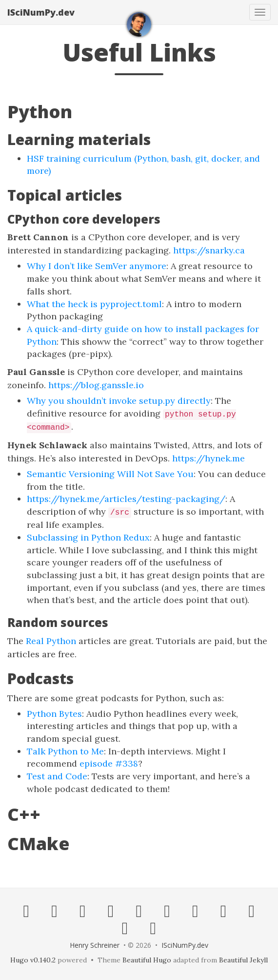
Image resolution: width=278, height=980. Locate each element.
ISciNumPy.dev (41, 12)
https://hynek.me (208, 458)
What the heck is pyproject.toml (94, 304)
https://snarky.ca (209, 250)
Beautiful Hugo (147, 960)
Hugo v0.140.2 (33, 960)
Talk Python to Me (65, 751)
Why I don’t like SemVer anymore (97, 266)
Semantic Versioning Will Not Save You (110, 474)
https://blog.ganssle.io (96, 385)
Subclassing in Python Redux (88, 537)
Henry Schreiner (95, 945)
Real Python (51, 641)
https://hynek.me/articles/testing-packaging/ (126, 499)
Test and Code (57, 776)
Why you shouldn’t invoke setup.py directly (119, 401)
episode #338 (109, 763)
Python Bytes (54, 714)
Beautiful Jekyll (243, 960)
